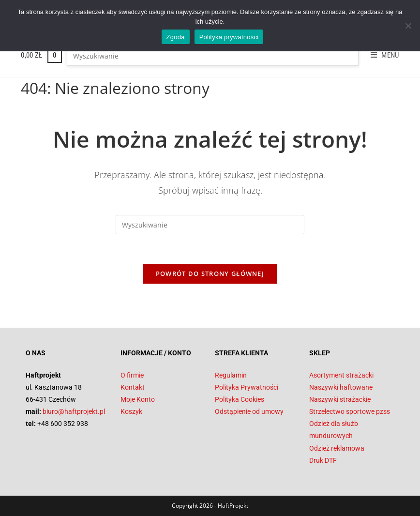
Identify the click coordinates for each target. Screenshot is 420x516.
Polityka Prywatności (247, 387)
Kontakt (133, 387)
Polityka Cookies (240, 399)
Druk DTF (323, 460)
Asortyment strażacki (341, 375)
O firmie (132, 375)
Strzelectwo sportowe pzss (350, 411)
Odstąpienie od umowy (249, 411)
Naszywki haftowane (341, 387)
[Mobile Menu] (381, 55)
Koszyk (131, 411)
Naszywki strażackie (340, 399)
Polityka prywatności (229, 37)
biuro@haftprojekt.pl (74, 411)
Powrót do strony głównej (210, 273)
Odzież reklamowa (337, 448)
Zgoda (176, 37)
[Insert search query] (213, 56)
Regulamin (231, 375)
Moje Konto (138, 399)
